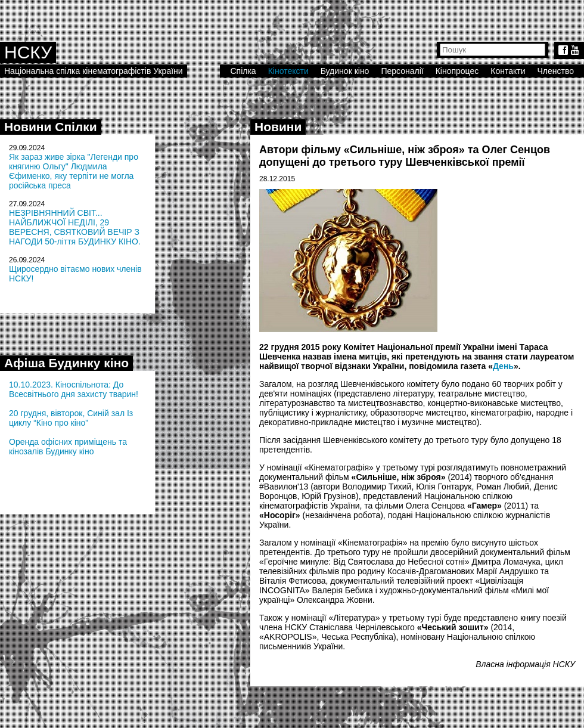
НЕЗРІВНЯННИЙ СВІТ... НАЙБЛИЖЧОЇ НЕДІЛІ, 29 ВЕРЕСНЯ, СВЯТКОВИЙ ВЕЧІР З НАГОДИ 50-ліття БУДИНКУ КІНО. (75, 227)
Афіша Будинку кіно (66, 363)
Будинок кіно (345, 71)
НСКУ (28, 52)
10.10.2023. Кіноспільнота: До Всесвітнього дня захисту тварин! (74, 389)
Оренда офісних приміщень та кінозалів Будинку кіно (68, 447)
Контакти (508, 71)
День (503, 366)
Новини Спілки (51, 127)
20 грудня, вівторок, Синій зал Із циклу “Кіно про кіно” (71, 418)
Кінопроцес (457, 71)
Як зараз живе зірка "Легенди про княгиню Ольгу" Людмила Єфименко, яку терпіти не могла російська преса (74, 171)
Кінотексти (288, 71)
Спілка (243, 71)
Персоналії (402, 71)
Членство (556, 71)
